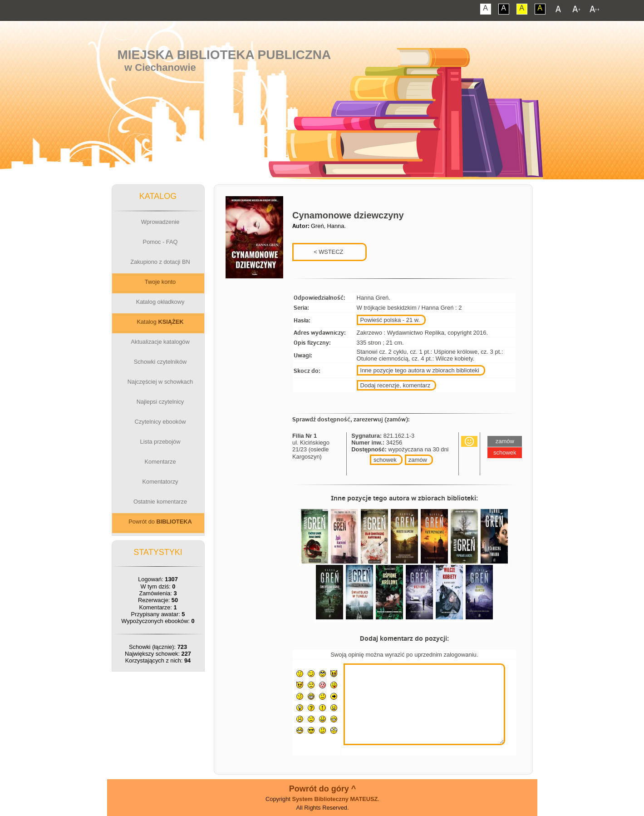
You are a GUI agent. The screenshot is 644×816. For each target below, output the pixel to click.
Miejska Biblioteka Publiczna (224, 55)
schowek (385, 460)
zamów (418, 460)
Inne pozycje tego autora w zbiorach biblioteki (420, 370)
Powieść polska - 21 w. (390, 320)
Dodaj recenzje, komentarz (396, 385)
